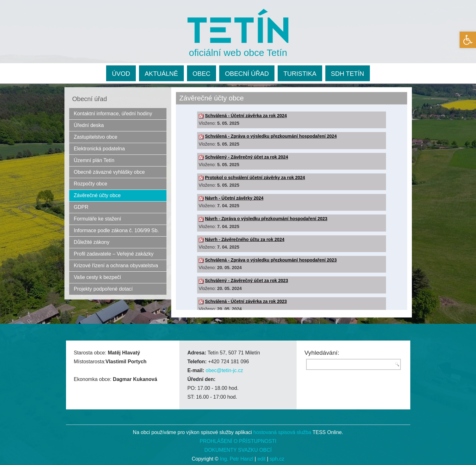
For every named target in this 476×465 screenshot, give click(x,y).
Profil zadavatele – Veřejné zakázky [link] (114, 254)
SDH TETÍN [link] (348, 74)
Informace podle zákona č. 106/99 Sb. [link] (117, 230)
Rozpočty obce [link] (91, 184)
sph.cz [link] (277, 459)
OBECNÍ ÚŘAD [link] (247, 74)
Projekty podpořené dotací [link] (103, 289)
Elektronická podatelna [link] (99, 149)
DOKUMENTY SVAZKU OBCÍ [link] (238, 450)
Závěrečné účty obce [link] (97, 195)
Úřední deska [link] (89, 125)
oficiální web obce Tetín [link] (238, 53)
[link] (468, 40)
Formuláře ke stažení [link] (98, 219)
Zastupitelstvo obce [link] (96, 137)
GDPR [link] (81, 207)
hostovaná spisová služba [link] (282, 432)
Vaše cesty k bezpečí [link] (98, 277)
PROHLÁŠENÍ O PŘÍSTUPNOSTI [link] (238, 441)
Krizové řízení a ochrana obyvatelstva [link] (116, 266)
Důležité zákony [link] (92, 242)
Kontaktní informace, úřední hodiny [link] (113, 114)
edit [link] (262, 459)
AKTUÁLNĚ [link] (161, 74)
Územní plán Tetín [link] (94, 160)
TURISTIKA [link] (300, 74)
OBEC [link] (202, 74)
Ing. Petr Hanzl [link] (237, 459)
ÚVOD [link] (121, 74)
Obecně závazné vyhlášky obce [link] (109, 172)
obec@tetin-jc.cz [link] (224, 370)
